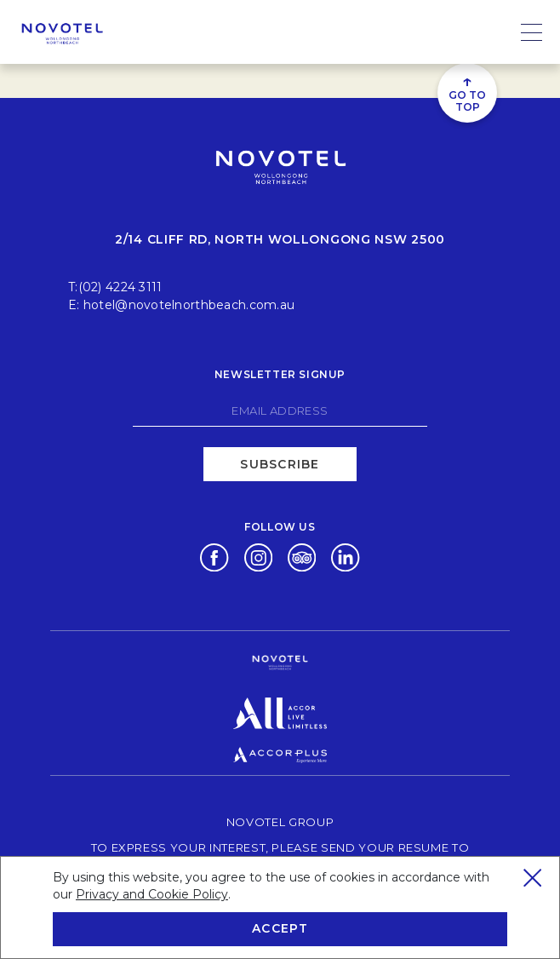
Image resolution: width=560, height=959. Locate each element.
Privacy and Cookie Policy (152, 894)
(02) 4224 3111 (120, 287)
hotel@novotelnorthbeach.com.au (189, 305)
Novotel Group (280, 821)
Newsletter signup (280, 374)
